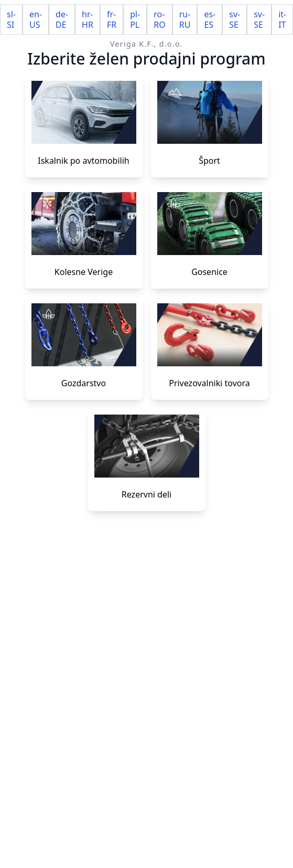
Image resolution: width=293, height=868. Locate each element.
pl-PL (135, 19)
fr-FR (112, 19)
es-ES (210, 19)
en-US (36, 19)
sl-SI (11, 19)
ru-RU (185, 19)
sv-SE (235, 19)
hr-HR (88, 19)
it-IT (282, 19)
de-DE (62, 19)
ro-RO (159, 19)
